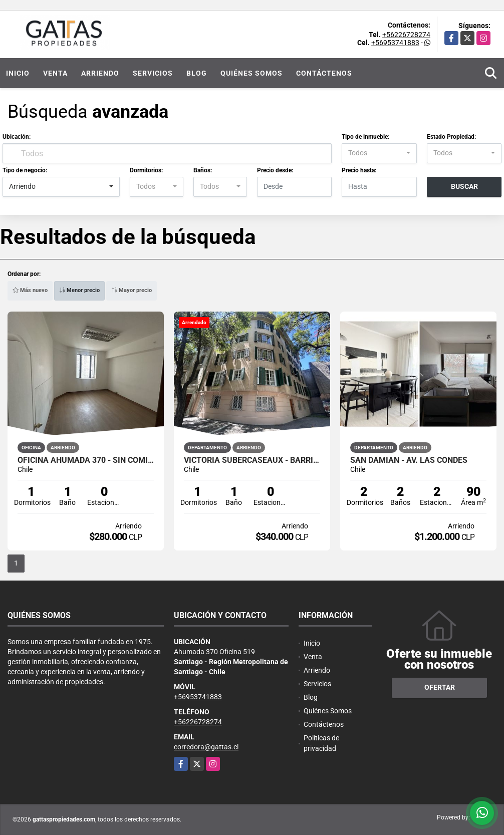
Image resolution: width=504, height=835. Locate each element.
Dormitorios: (146, 170)
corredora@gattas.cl (206, 747)
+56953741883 (395, 43)
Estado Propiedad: (451, 137)
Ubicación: (17, 137)
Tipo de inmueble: (365, 137)
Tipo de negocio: (25, 170)
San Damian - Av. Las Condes (409, 460)
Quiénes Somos (251, 73)
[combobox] (379, 153)
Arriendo (100, 73)
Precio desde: (275, 170)
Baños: (203, 170)
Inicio (18, 73)
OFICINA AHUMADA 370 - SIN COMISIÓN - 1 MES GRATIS (86, 460)
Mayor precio (132, 290)
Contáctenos (324, 73)
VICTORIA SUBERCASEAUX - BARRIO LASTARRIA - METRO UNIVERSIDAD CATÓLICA (252, 460)
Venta (55, 73)
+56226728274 (406, 35)
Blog (197, 73)
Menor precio (79, 290)
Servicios (153, 73)
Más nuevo (30, 290)
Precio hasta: (359, 170)
